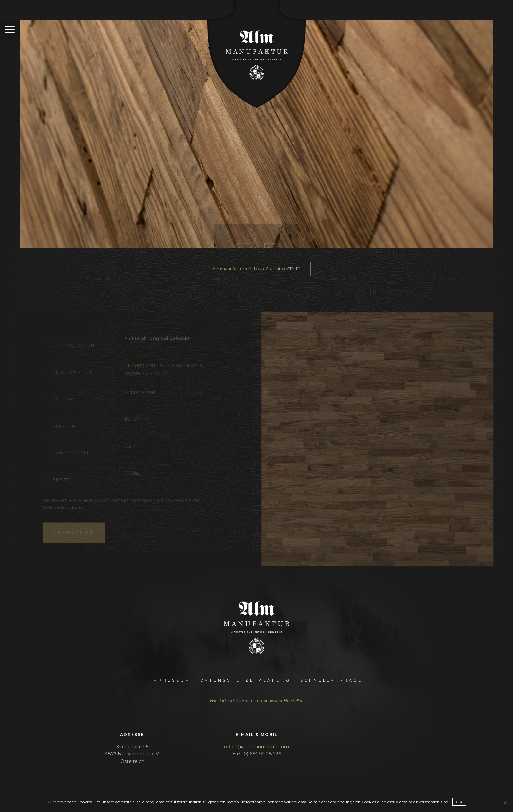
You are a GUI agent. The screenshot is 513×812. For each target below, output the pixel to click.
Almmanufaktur (229, 269)
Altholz (255, 269)
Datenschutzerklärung (246, 680)
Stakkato (274, 269)
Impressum (171, 680)
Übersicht (74, 539)
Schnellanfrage (331, 680)
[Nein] (505, 803)
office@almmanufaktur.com (256, 747)
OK (459, 802)
